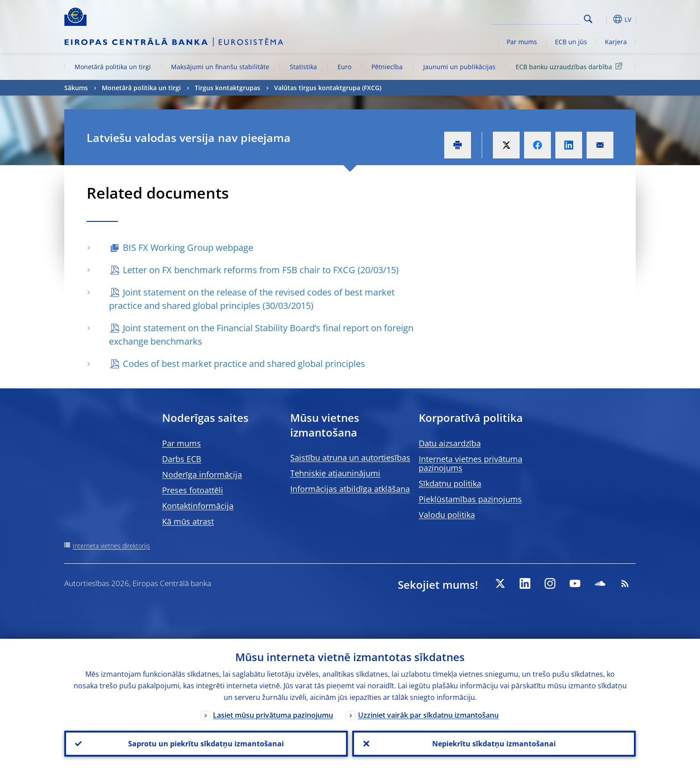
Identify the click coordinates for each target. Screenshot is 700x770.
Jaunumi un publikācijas (459, 67)
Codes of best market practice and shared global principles (244, 364)
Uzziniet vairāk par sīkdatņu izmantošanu (428, 715)
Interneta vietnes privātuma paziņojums (471, 463)
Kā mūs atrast (188, 521)
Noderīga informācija (202, 474)
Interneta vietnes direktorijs (111, 546)
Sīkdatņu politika (450, 483)
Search (588, 19)
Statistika (303, 67)
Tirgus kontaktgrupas (227, 88)
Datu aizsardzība (450, 443)
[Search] (536, 18)
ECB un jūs (571, 42)
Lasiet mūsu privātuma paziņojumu (273, 715)
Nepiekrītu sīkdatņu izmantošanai (494, 744)
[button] (604, 19)
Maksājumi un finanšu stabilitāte (220, 67)
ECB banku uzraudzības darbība (571, 66)
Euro (344, 67)
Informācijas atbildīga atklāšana (350, 489)
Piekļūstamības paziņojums (470, 499)
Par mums (522, 42)
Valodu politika (447, 515)
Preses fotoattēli (193, 490)
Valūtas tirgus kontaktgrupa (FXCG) (328, 88)
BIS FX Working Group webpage (188, 248)
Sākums (76, 88)
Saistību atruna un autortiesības (350, 458)
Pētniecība (387, 67)
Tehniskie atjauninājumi (335, 473)
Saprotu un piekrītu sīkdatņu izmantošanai (206, 744)
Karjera (616, 42)
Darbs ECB (182, 459)
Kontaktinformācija (198, 506)
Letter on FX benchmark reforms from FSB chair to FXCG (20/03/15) (261, 270)
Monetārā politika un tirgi (113, 67)
